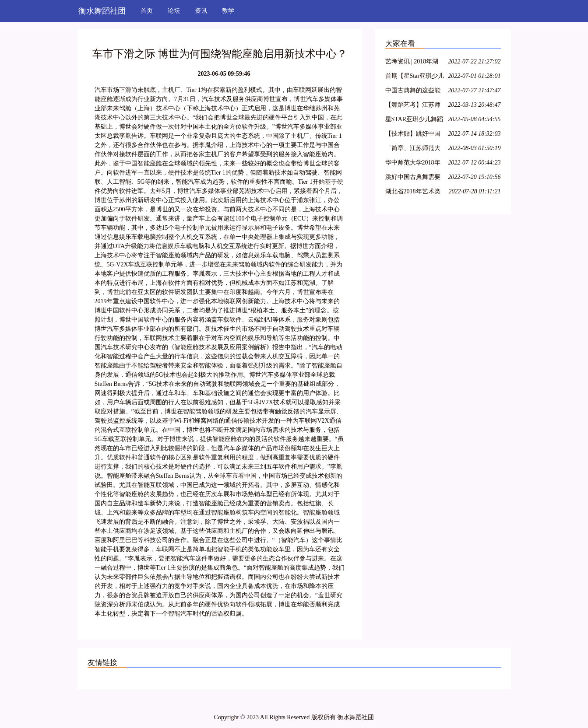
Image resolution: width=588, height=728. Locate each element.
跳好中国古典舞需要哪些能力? (413, 178)
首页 (147, 11)
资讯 (201, 11)
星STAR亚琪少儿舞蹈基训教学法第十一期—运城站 (414, 121)
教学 (228, 11)
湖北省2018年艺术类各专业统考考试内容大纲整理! (413, 193)
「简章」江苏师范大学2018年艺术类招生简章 (413, 149)
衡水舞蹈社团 (102, 11)
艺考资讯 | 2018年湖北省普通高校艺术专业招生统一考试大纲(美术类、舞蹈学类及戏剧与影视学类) (414, 63)
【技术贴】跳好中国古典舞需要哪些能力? (414, 135)
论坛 (174, 11)
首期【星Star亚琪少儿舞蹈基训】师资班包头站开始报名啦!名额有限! (415, 77)
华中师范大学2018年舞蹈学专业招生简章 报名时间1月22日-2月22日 (414, 164)
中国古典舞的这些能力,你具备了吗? (413, 92)
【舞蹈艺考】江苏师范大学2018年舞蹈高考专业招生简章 (413, 106)
